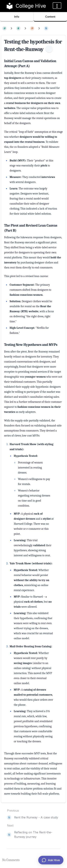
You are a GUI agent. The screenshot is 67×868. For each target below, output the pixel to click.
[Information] (49, 49)
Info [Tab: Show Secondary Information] (17, 17)
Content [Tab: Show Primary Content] (50, 17)
